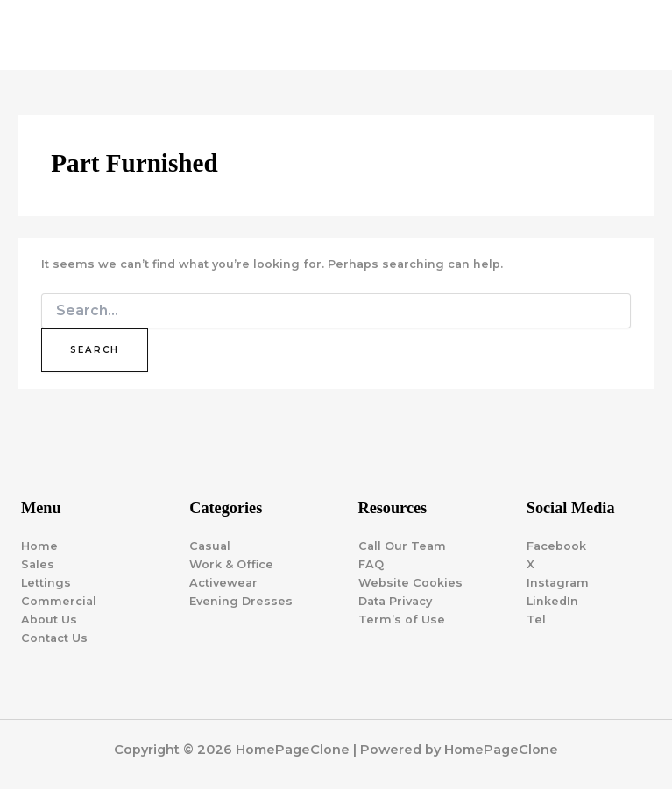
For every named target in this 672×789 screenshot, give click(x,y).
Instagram (558, 583)
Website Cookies (410, 583)
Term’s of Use (402, 620)
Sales (38, 564)
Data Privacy (395, 601)
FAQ (371, 564)
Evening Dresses (241, 601)
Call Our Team (402, 546)
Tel (536, 620)
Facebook (556, 546)
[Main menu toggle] (637, 35)
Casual (210, 546)
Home (39, 546)
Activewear (223, 583)
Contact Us (54, 638)
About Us (49, 620)
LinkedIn (552, 601)
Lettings (46, 583)
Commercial (59, 601)
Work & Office (231, 564)
